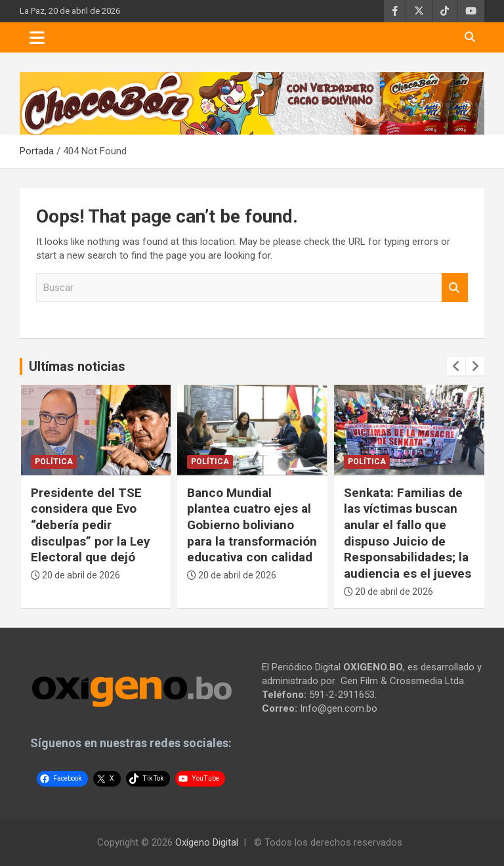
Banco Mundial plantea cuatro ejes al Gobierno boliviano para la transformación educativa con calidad (252, 525)
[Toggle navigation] (37, 37)
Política (54, 462)
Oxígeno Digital (207, 842)
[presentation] (456, 366)
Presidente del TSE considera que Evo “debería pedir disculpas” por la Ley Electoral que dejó (91, 525)
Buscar (455, 288)
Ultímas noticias (77, 366)
